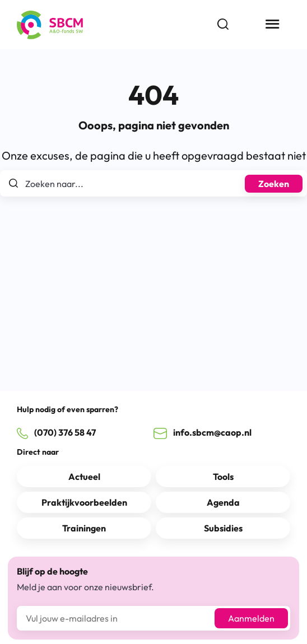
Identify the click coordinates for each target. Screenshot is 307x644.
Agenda (223, 502)
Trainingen (84, 528)
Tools (223, 477)
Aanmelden (251, 618)
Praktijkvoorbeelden (84, 502)
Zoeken (274, 184)
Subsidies (223, 528)
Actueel (84, 477)
